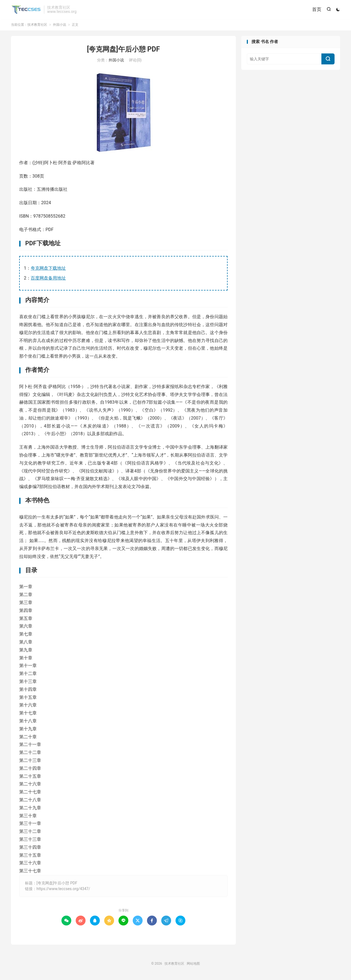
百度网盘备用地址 (48, 279)
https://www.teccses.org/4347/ (63, 890)
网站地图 (193, 965)
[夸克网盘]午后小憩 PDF (123, 50)
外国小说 (60, 26)
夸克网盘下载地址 (48, 269)
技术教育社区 (26, 10)
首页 (316, 10)
